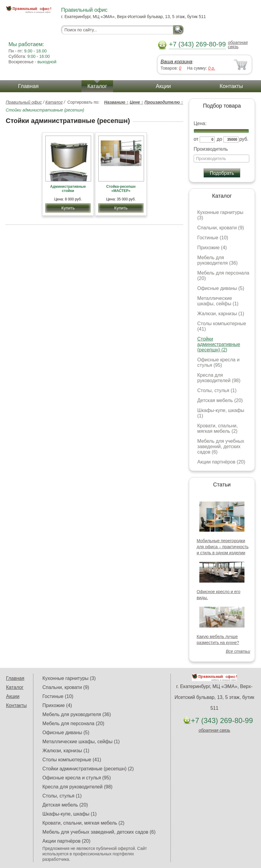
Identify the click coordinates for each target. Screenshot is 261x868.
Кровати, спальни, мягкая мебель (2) (218, 428)
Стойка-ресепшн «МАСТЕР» (121, 189)
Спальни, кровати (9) (221, 228)
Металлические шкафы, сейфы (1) (218, 301)
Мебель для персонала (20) (73, 723)
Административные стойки (68, 189)
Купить (68, 208)
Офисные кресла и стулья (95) (218, 362)
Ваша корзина (176, 62)
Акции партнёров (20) (221, 462)
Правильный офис (24, 102)
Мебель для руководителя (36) (217, 260)
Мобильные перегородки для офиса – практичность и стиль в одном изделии (223, 547)
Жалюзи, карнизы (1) (221, 314)
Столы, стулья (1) (217, 390)
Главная (28, 86)
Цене (136, 102)
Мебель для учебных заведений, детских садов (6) (221, 447)
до (220, 139)
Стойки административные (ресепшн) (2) (219, 344)
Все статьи (238, 651)
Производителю (164, 102)
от (196, 139)
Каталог (97, 86)
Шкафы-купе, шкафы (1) (69, 814)
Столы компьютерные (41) (72, 760)
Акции (163, 86)
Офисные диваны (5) (221, 288)
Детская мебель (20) (220, 400)
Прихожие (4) (212, 248)
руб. (244, 139)
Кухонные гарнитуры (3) (69, 678)
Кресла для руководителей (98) (219, 378)
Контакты (231, 86)
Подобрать (222, 173)
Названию (116, 102)
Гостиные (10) (213, 238)
